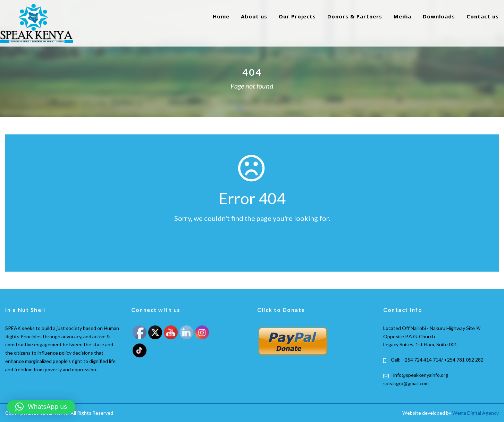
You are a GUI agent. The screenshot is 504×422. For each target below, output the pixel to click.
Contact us (483, 16)
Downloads (439, 16)
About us (254, 16)
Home (221, 16)
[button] (41, 407)
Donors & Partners (355, 16)
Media (402, 16)
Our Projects (297, 16)
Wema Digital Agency (476, 413)
